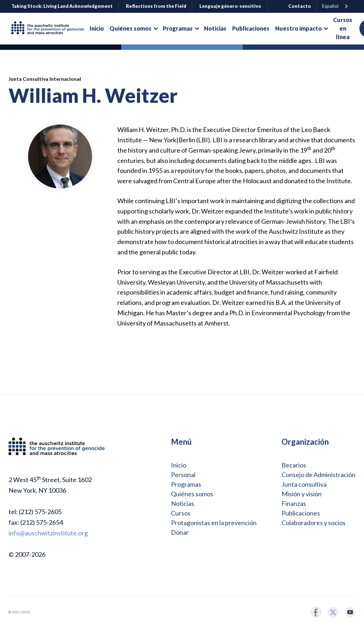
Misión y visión (302, 494)
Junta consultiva (304, 484)
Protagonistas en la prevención (214, 523)
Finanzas (294, 503)
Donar (180, 532)
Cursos (181, 513)
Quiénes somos (192, 494)
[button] (133, 28)
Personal (183, 475)
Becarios (294, 465)
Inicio (179, 465)
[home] (50, 29)
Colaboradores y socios (314, 523)
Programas (186, 484)
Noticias (183, 503)
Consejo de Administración (318, 475)
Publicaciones (301, 513)
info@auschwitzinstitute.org (48, 533)
